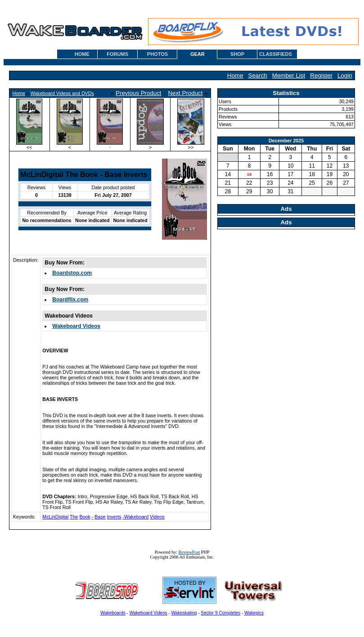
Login (345, 75)
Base (100, 517)
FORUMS (117, 54)
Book (85, 517)
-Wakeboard (135, 517)
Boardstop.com (72, 273)
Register (321, 75)
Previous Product (139, 93)
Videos (157, 517)
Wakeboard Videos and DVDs (62, 93)
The (74, 517)
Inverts (114, 517)
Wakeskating (184, 613)
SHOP (237, 54)
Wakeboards (113, 613)
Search (258, 75)
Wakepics (254, 613)
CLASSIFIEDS (276, 54)
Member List (289, 75)
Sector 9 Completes (220, 613)
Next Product (185, 93)
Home (235, 75)
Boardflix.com (70, 300)
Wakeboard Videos (76, 326)
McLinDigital (55, 517)
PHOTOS (157, 54)
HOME (82, 54)
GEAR (198, 54)
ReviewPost (189, 552)
